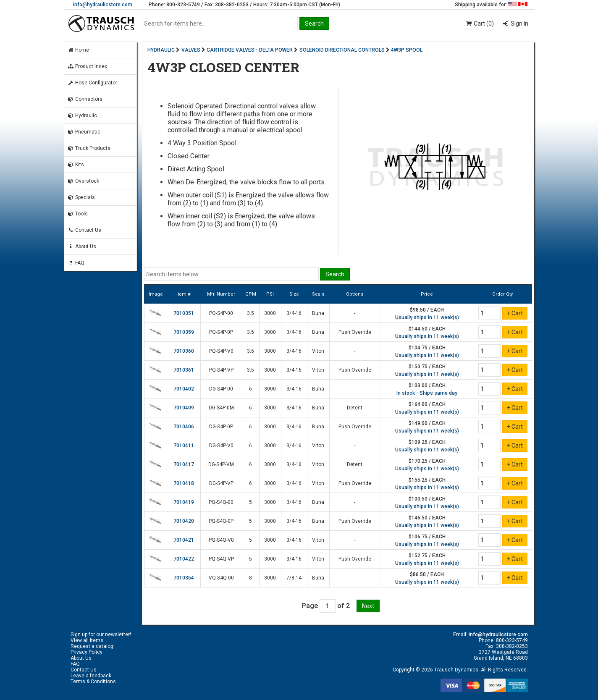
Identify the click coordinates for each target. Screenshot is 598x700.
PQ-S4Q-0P (221, 521)
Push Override (355, 332)
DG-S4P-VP (221, 483)
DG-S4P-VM (221, 464)
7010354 (184, 578)
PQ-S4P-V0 (221, 351)
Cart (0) (479, 24)
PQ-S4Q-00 (221, 502)
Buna (318, 313)
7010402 (184, 389)
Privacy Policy (87, 652)
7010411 (184, 446)
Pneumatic (84, 132)
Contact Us (84, 230)
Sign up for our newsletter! (101, 634)
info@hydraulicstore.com (103, 5)
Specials (81, 197)
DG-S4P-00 (221, 389)
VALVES (191, 50)
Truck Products (89, 148)
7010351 (184, 313)
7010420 (184, 521)
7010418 (184, 483)
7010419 (184, 502)
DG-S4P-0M (221, 408)
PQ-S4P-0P (221, 332)
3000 (270, 313)
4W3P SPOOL (407, 50)
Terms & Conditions (93, 682)
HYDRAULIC (161, 50)
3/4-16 (294, 313)
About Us (82, 246)
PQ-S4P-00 (221, 313)
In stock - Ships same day (427, 393)
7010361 (184, 370)
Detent (355, 408)
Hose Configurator (92, 83)
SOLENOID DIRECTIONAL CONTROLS (342, 50)
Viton (318, 351)
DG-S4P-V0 (221, 446)
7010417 (184, 464)
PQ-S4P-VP (221, 370)
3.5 (250, 313)
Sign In (519, 24)
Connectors (85, 99)
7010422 (184, 559)
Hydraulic (82, 115)
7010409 (184, 408)
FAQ (76, 263)
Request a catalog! (93, 646)
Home (78, 50)
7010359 (184, 332)
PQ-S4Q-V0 (221, 540)
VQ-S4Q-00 (221, 578)
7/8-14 (294, 578)
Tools (78, 214)
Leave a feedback (91, 676)
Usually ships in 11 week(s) (427, 317)
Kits (76, 165)
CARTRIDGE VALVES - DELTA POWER (250, 50)
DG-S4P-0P (221, 427)
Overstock (83, 181)
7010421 (184, 540)
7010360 (184, 351)
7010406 (184, 427)
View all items (87, 640)
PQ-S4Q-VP (221, 559)
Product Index (87, 66)
